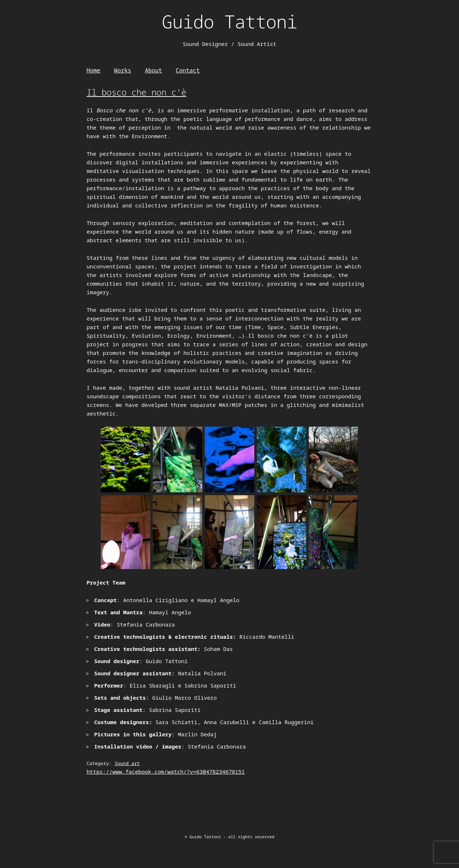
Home (93, 70)
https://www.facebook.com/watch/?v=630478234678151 (165, 771)
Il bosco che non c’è (136, 92)
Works (123, 70)
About (153, 70)
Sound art (127, 763)
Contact (188, 70)
